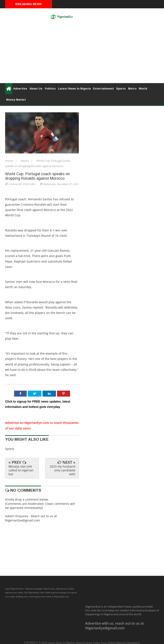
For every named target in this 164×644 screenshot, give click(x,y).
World (143, 89)
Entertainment (103, 89)
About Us (36, 89)
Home (9, 161)
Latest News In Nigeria (74, 89)
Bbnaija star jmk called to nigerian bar (21, 470)
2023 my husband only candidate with (63, 470)
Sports (121, 89)
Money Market (16, 100)
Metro (132, 89)
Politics (50, 89)
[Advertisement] (82, 53)
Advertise (20, 89)
